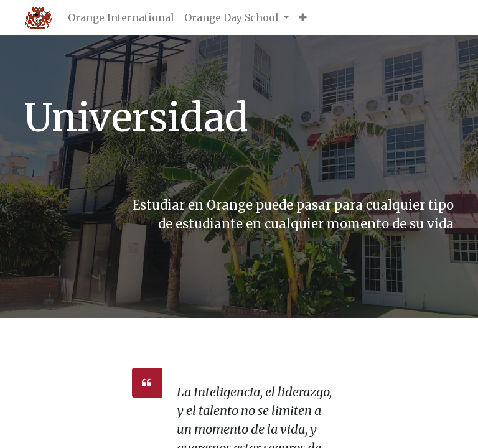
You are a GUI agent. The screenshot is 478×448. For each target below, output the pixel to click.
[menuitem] (121, 17)
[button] (303, 17)
